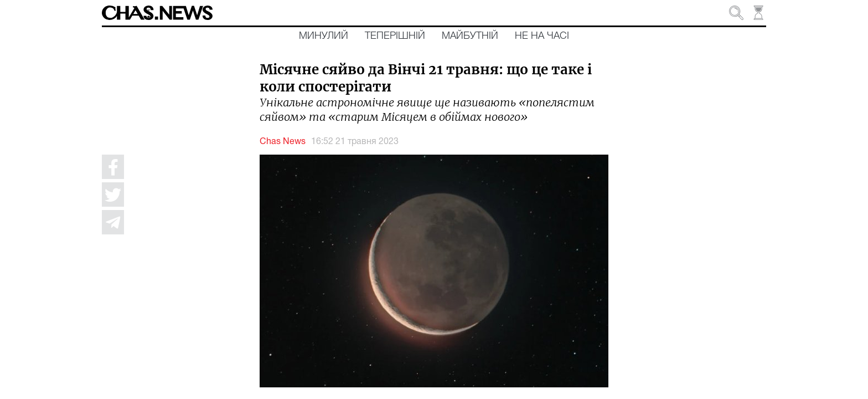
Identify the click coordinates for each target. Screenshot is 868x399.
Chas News (283, 142)
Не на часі (542, 36)
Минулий (324, 36)
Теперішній (395, 36)
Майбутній (470, 36)
